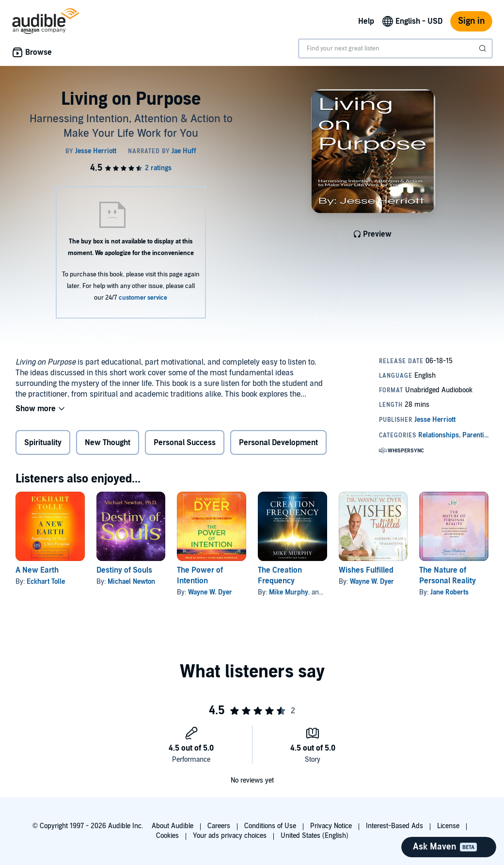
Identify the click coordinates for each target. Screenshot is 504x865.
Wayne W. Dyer (210, 592)
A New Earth (37, 570)
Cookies (167, 836)
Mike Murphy (289, 592)
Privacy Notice (331, 826)
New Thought (108, 443)
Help (366, 21)
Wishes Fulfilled (366, 570)
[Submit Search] (484, 48)
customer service (143, 298)
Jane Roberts (449, 592)
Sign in (471, 21)
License (448, 826)
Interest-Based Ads (394, 826)
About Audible (173, 826)
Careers (219, 826)
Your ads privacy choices (230, 836)
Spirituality (43, 443)
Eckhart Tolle (46, 582)
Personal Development (278, 443)
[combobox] (395, 48)
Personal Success (185, 443)
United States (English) (315, 836)
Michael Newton (131, 582)
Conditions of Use (270, 826)
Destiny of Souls (124, 570)
